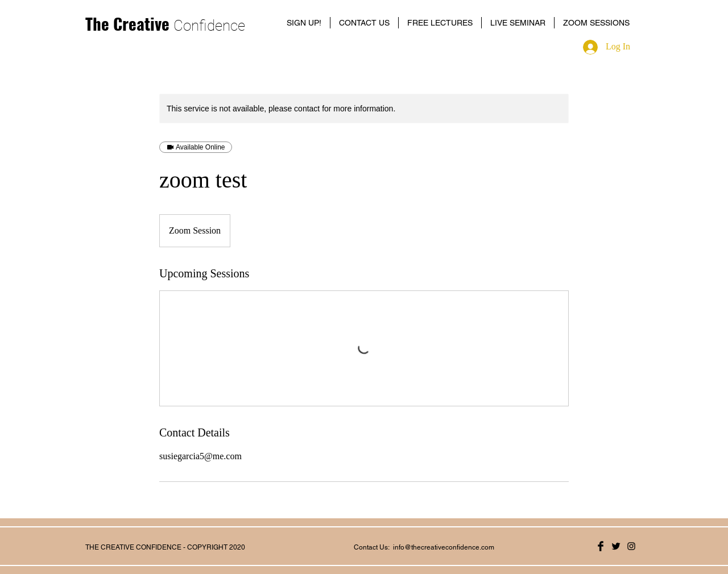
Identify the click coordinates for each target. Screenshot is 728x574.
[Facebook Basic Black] (601, 546)
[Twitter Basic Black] (616, 546)
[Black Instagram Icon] (631, 546)
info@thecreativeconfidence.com (444, 547)
